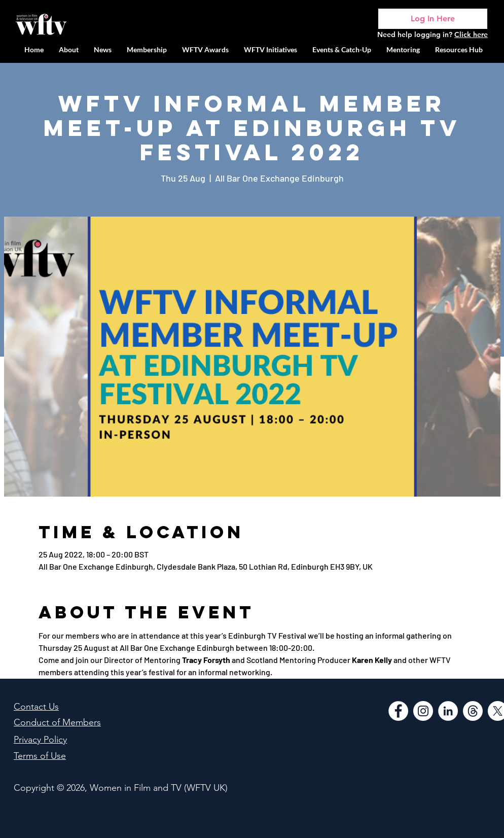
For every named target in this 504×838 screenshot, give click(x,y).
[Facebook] (398, 711)
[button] (271, 49)
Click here (471, 34)
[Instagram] (423, 711)
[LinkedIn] (448, 711)
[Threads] (473, 711)
